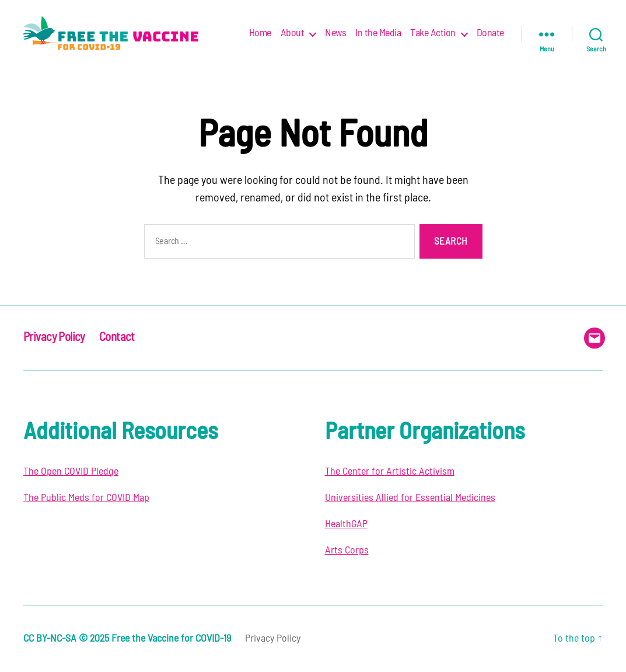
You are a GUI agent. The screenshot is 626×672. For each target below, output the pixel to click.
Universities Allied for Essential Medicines (410, 498)
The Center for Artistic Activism (390, 472)
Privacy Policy (54, 337)
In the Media (378, 33)
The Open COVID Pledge (71, 472)
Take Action (433, 33)
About (293, 33)
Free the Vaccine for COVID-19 (171, 639)
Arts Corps (347, 551)
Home (260, 33)
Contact (117, 337)
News (335, 33)
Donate (490, 33)
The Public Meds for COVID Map (86, 498)
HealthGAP (346, 524)
